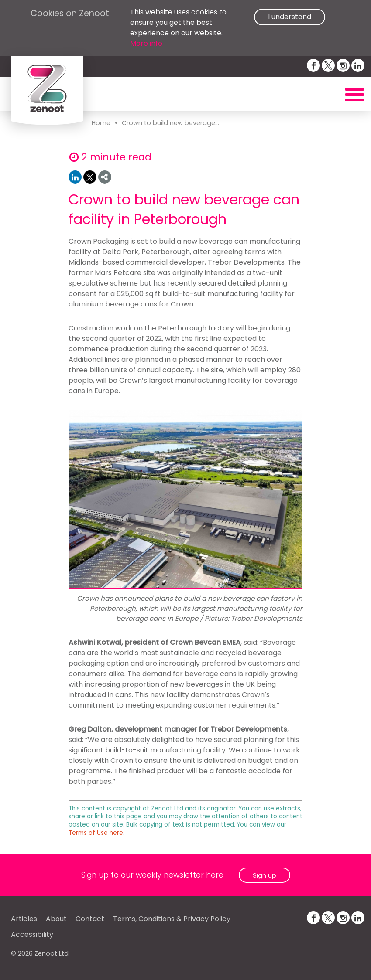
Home (101, 123)
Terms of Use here (96, 833)
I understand (290, 17)
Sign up (265, 875)
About (56, 919)
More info (146, 43)
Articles (24, 919)
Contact (90, 919)
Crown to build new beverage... (170, 123)
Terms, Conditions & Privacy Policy (172, 919)
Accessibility (32, 934)
